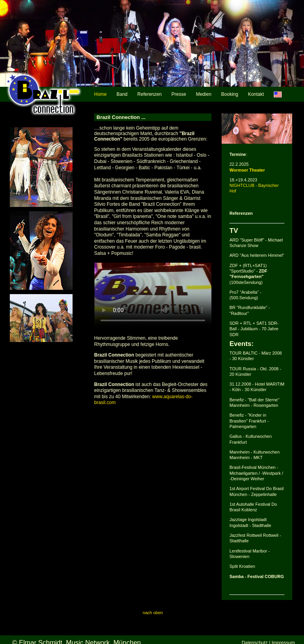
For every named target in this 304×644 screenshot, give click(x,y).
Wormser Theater (247, 170)
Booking (230, 94)
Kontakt (256, 94)
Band (122, 94)
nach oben (153, 613)
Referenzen (149, 94)
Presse (179, 94)
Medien (203, 94)
